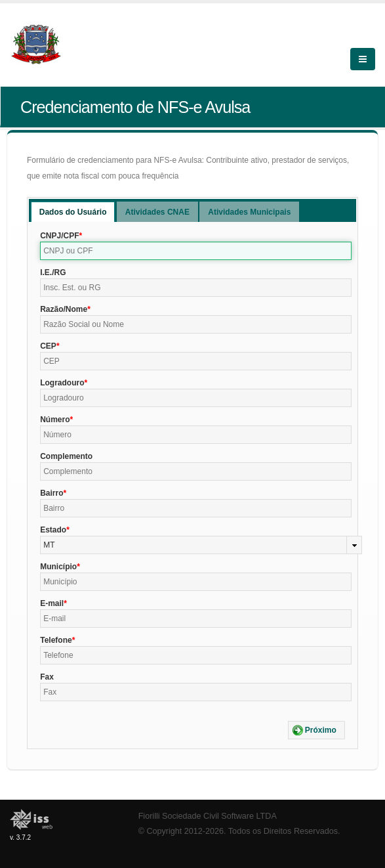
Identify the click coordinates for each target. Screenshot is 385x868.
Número (55, 420)
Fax (47, 677)
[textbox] (196, 251)
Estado (53, 530)
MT (49, 545)
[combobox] (201, 545)
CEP (48, 346)
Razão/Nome (64, 309)
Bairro (51, 493)
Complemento (66, 456)
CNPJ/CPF (59, 236)
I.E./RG (53, 272)
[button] (316, 730)
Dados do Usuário (73, 212)
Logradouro (62, 383)
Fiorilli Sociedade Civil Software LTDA (208, 816)
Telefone (56, 640)
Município (58, 567)
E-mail (52, 603)
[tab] (73, 212)
